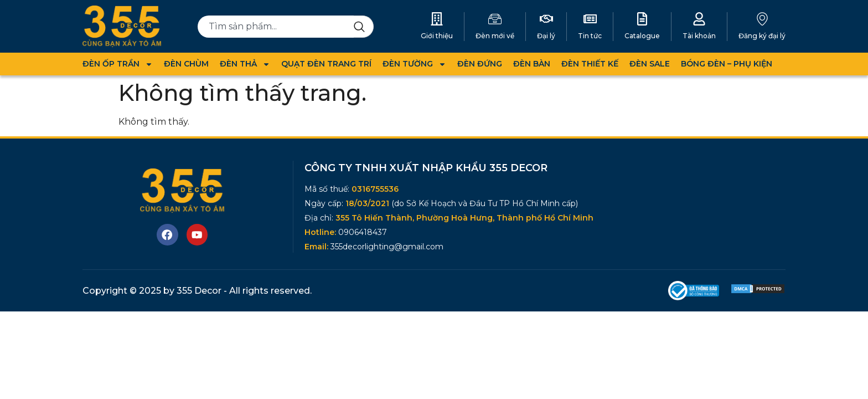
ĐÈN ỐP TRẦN (118, 64)
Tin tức (590, 36)
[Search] (364, 27)
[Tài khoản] (699, 19)
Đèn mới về (495, 36)
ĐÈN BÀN (532, 64)
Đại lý (546, 36)
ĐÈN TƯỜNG (414, 64)
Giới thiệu (437, 36)
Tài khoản (699, 36)
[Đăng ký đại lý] (762, 19)
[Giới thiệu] (437, 19)
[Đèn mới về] (495, 19)
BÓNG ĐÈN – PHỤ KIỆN (727, 64)
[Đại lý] (546, 19)
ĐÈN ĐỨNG (480, 64)
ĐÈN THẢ (245, 64)
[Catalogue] (642, 19)
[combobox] (276, 27)
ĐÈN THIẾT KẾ (590, 64)
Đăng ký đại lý (762, 36)
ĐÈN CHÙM (186, 64)
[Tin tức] (590, 19)
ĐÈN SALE (650, 64)
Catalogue (642, 36)
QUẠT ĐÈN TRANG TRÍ (326, 64)
